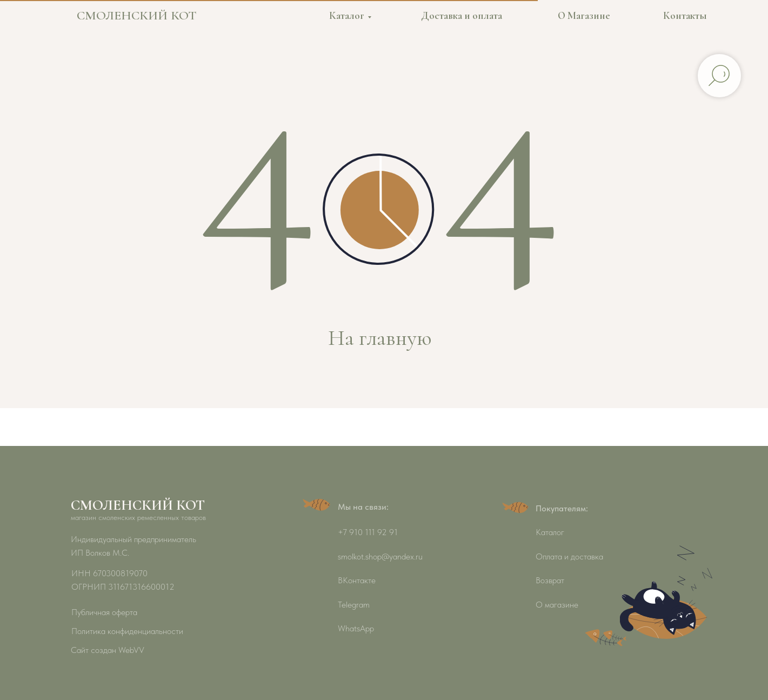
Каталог (347, 15)
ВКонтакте (357, 580)
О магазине (557, 605)
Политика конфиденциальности (127, 631)
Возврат (550, 580)
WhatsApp (356, 628)
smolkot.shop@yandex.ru (380, 556)
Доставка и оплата (462, 15)
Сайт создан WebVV (108, 650)
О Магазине (584, 15)
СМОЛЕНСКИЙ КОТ (137, 15)
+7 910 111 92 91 (368, 532)
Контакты (685, 15)
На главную (380, 338)
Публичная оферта (104, 612)
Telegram (354, 605)
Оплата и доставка (569, 556)
